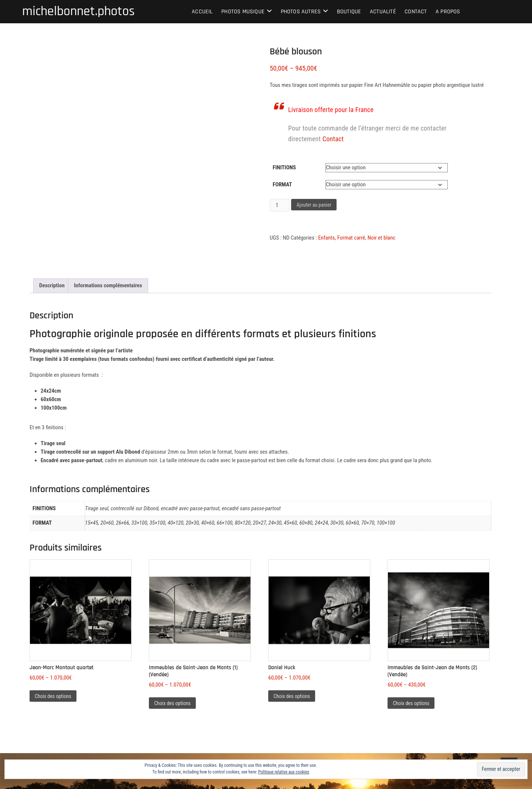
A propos (448, 12)
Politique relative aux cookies (284, 772)
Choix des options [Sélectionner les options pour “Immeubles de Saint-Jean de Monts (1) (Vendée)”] (172, 703)
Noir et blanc (381, 238)
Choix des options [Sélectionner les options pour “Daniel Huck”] (292, 696)
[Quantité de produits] (280, 205)
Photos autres (301, 12)
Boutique (349, 12)
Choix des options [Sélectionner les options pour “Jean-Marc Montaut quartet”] (53, 696)
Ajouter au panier (314, 205)
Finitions (284, 167)
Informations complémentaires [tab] (108, 285)
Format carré (351, 238)
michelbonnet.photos (79, 11)
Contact (416, 12)
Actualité (383, 12)
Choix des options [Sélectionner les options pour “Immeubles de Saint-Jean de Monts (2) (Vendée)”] (411, 703)
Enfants (326, 238)
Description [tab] (52, 285)
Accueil (202, 12)
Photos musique (243, 12)
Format (282, 184)
